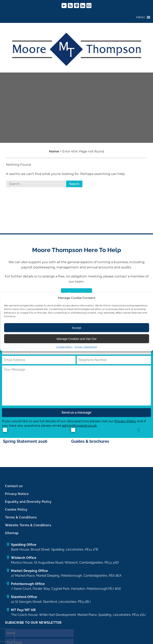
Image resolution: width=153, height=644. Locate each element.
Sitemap (12, 536)
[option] (37, 442)
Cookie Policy (64, 347)
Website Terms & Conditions (28, 528)
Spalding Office (24, 547)
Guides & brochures (90, 444)
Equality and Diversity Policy (28, 504)
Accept (77, 328)
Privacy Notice (17, 497)
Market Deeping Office (30, 574)
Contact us (14, 489)
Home (54, 154)
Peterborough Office (28, 587)
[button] (141, 17)
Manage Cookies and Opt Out (76, 339)
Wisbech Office (24, 561)
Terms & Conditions (21, 520)
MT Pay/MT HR (23, 613)
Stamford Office (24, 600)
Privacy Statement (86, 347)
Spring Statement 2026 (25, 444)
